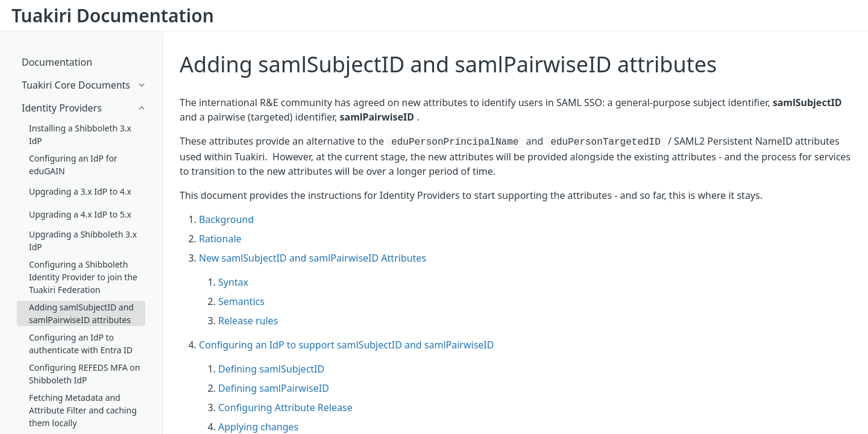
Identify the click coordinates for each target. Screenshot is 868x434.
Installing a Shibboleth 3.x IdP (80, 134)
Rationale (220, 239)
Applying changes (258, 427)
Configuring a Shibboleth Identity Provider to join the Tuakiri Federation (83, 277)
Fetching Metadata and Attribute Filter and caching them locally (83, 410)
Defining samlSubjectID (271, 369)
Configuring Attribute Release (285, 407)
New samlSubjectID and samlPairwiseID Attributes (313, 258)
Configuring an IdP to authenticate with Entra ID (81, 344)
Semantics (241, 301)
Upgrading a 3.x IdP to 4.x (80, 191)
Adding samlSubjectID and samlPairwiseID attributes (448, 64)
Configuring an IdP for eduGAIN (73, 165)
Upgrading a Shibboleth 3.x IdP (83, 241)
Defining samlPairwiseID (274, 388)
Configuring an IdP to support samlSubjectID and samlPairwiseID (346, 345)
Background (226, 219)
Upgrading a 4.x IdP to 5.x (80, 214)
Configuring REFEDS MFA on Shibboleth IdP (84, 374)
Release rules (248, 321)
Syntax (233, 282)
